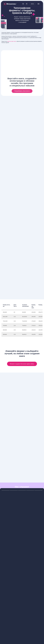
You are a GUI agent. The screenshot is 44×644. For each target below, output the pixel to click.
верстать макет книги (12, 41)
